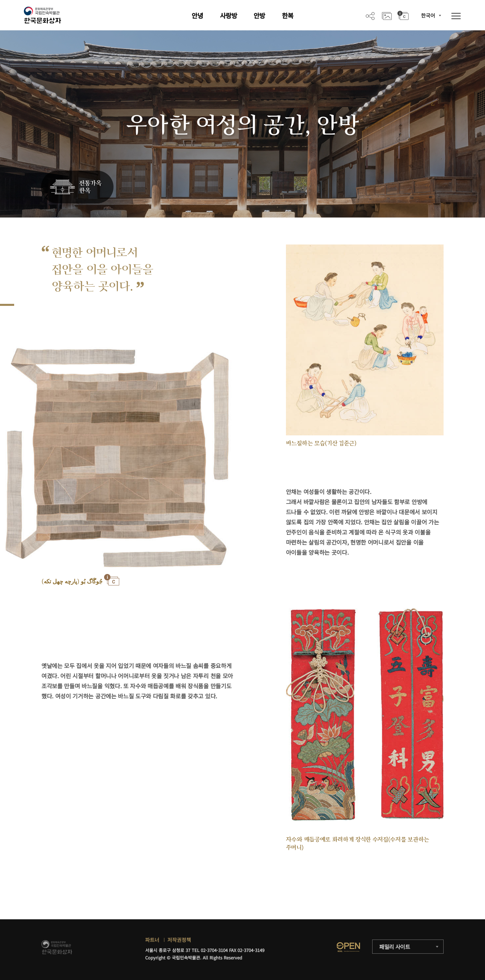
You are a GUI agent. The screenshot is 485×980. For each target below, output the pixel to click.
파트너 (152, 940)
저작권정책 (179, 940)
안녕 (197, 15)
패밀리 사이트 (395, 947)
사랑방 (229, 15)
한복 (288, 15)
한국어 (428, 15)
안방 (259, 15)
